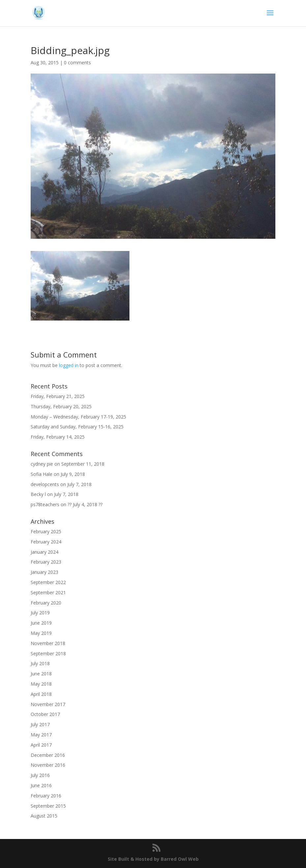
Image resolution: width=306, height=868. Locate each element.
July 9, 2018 (73, 474)
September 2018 (48, 653)
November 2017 (48, 704)
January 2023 (44, 572)
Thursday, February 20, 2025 (61, 406)
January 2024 (44, 552)
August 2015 (44, 816)
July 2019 (40, 613)
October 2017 (45, 714)
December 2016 (48, 755)
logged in (69, 365)
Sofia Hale (42, 474)
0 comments (77, 62)
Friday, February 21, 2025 (58, 396)
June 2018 (41, 674)
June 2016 (41, 785)
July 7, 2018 (79, 484)
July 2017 (40, 724)
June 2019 (41, 623)
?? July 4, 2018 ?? (85, 504)
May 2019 (41, 633)
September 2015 (48, 806)
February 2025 (46, 531)
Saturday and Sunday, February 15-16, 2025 (77, 427)
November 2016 (48, 765)
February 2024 (46, 542)
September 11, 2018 (83, 464)
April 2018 (41, 694)
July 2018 (40, 663)
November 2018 (48, 643)
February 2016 (46, 796)
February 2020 (46, 603)
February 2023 (46, 562)
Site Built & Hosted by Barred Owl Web (153, 859)
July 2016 (40, 775)
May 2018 (41, 684)
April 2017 (41, 745)
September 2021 (48, 592)
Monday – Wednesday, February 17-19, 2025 (78, 417)
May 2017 (41, 735)
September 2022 (48, 582)
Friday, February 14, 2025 (58, 437)
